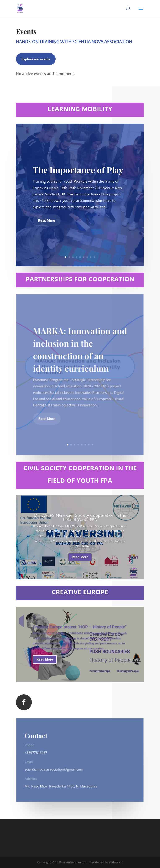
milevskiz (116, 862)
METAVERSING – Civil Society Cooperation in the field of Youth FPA (80, 517)
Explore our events (36, 59)
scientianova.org (74, 862)
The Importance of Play (78, 170)
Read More (47, 220)
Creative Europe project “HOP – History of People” (80, 627)
